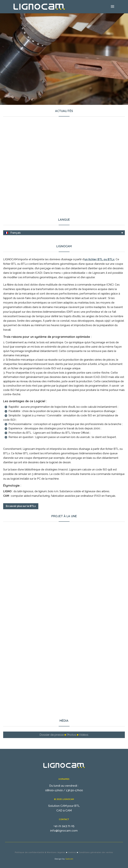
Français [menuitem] (15, 233)
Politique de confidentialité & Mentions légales (40, 852)
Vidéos (84, 735)
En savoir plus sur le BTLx (21, 506)
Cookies (72, 852)
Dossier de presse (52, 735)
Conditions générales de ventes (96, 852)
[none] (64, 233)
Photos (71, 735)
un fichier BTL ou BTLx (99, 259)
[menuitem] (64, 233)
